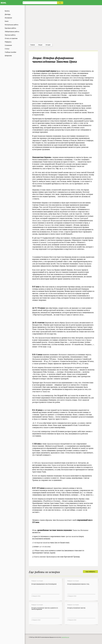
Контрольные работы (12, 25)
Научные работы (10, 35)
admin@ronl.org (65, 637)
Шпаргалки (8, 56)
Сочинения (8, 45)
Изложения (8, 18)
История (48, 45)
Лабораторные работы (12, 32)
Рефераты (8, 42)
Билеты (7, 11)
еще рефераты (90, 572)
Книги (7, 21)
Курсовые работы (10, 28)
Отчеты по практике (11, 38)
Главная (32, 45)
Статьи (7, 49)
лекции (40, 45)
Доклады (8, 14)
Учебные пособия (10, 52)
